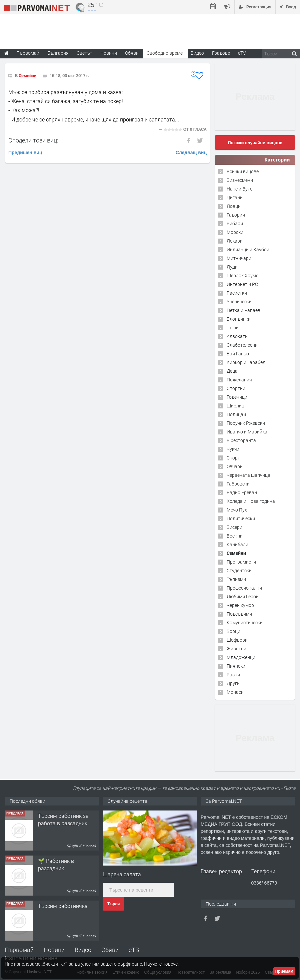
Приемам (284, 971)
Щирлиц (235, 406)
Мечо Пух (237, 510)
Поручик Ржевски (246, 423)
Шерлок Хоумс (242, 275)
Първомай (19, 950)
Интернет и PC (242, 284)
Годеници (237, 397)
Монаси (235, 692)
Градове (221, 53)
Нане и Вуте (239, 189)
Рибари (235, 223)
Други (233, 683)
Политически (241, 518)
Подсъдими (239, 614)
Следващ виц (191, 152)
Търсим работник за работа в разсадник (63, 819)
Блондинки (239, 319)
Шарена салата (122, 874)
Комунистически (245, 622)
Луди (232, 267)
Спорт (233, 458)
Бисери (234, 527)
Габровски (238, 484)
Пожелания (239, 380)
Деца (232, 371)
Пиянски (236, 666)
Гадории (236, 215)
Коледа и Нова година (251, 501)
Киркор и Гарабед (246, 362)
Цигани (235, 197)
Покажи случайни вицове (255, 143)
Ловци (234, 206)
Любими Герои (243, 596)
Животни (236, 648)
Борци (233, 631)
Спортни (236, 388)
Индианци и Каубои (248, 249)
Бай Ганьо (238, 354)
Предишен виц (25, 152)
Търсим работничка (63, 906)
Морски (235, 232)
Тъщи (233, 328)
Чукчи (233, 449)
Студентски (239, 570)
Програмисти (241, 562)
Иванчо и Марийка (247, 432)
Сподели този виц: (33, 140)
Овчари (235, 466)
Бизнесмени (240, 180)
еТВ (134, 950)
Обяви (110, 950)
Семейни (27, 75)
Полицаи (236, 414)
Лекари (235, 241)
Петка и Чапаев (243, 310)
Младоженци (241, 657)
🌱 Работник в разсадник (56, 864)
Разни (233, 675)
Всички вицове (243, 171)
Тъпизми (236, 579)
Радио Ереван (242, 492)
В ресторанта (241, 440)
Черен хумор (240, 605)
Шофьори (237, 640)
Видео (83, 950)
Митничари (239, 258)
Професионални (244, 588)
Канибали (237, 544)
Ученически (239, 301)
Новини (109, 53)
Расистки (237, 293)
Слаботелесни (242, 345)
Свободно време (165, 53)
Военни (235, 536)
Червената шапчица (248, 475)
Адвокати (237, 336)
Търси (113, 904)
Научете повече (161, 964)
